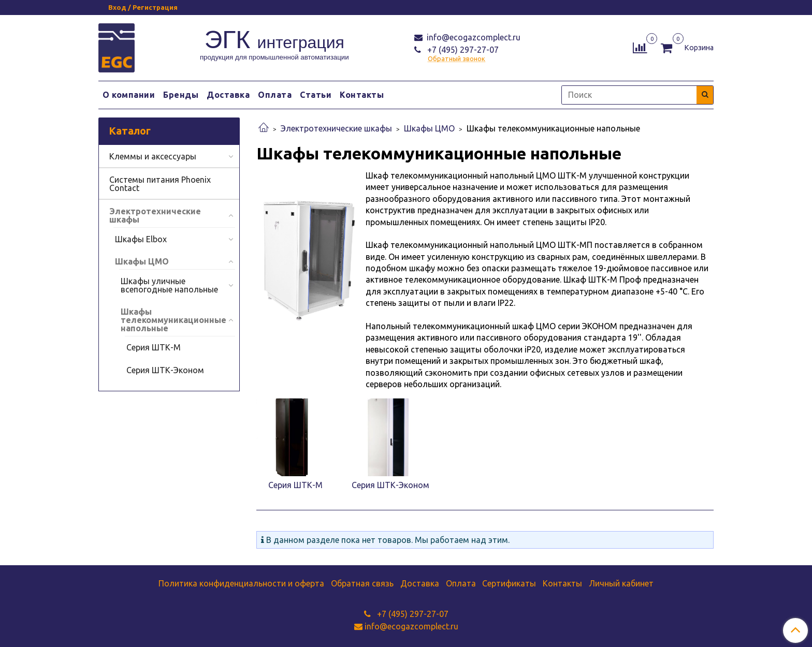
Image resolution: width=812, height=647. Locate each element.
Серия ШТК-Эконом (165, 370)
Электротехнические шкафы (336, 128)
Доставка (228, 95)
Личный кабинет (621, 583)
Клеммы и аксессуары (153, 156)
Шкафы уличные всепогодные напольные (169, 285)
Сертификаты (509, 583)
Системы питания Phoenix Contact (160, 184)
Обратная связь (362, 583)
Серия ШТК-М (154, 347)
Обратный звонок (456, 59)
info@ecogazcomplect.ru (473, 37)
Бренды (181, 95)
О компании (129, 95)
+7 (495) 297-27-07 (462, 50)
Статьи (316, 95)
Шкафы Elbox (141, 239)
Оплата (275, 95)
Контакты (362, 95)
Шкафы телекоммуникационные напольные (173, 320)
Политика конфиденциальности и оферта (241, 583)
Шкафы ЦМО (429, 128)
